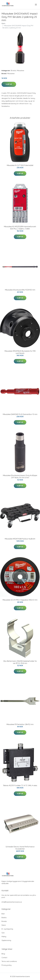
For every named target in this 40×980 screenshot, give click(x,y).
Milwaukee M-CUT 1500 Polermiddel (20, 165)
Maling (4, 937)
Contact (4, 958)
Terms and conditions (9, 961)
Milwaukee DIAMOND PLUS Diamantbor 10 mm (20, 414)
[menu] (36, 5)
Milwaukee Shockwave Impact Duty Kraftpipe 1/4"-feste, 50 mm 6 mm (20, 476)
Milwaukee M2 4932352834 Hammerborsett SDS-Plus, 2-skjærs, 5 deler (20, 228)
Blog (3, 954)
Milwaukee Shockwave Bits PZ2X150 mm (20, 290)
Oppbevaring (6, 940)
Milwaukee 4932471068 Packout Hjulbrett (20, 539)
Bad (3, 914)
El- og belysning (7, 929)
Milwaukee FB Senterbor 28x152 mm (20, 724)
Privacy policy (6, 965)
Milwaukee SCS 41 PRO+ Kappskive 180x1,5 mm (20, 600)
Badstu (4, 918)
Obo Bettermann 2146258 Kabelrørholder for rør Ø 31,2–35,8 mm (20, 662)
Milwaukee (20, 71)
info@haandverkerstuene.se (12, 902)
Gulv (3, 933)
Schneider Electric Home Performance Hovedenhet (20, 848)
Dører (4, 925)
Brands (13, 71)
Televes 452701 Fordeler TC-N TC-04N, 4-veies (20, 785)
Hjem (3, 23)
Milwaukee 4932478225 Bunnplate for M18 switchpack (20, 352)
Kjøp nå (9, 84)
